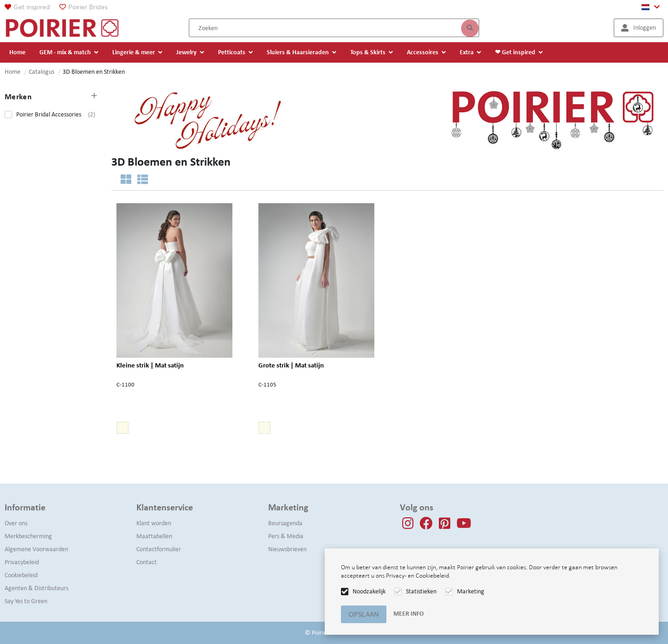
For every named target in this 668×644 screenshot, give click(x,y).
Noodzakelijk (369, 591)
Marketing (471, 591)
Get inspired (32, 7)
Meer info (408, 614)
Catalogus (42, 72)
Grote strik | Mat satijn (291, 365)
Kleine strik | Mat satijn (150, 365)
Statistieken (421, 591)
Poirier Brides (88, 7)
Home (13, 72)
